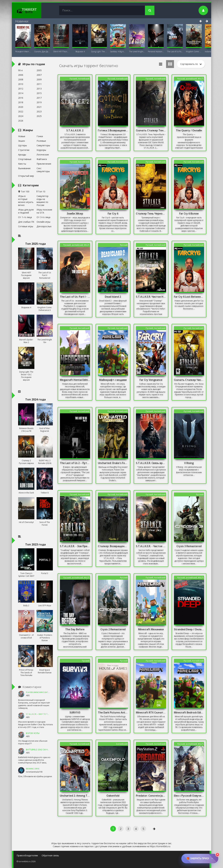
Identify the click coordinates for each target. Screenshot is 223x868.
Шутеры (22, 145)
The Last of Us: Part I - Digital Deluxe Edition (75, 297)
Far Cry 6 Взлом (189, 213)
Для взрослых (44, 226)
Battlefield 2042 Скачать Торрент (43, 750)
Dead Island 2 (113, 297)
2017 (39, 98)
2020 (21, 107)
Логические (43, 155)
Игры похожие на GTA (44, 211)
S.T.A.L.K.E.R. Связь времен (151, 463)
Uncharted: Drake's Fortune (113, 463)
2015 (39, 93)
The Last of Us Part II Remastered (175, 52)
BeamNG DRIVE (33, 769)
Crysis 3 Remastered (189, 546)
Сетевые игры (26, 226)
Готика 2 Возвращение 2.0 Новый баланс (113, 130)
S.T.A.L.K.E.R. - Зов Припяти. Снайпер (75, 546)
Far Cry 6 (113, 213)
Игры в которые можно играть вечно (26, 201)
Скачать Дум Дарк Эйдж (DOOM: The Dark (42, 52)
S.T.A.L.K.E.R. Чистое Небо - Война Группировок (151, 297)
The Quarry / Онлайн (189, 130)
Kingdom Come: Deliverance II (194, 52)
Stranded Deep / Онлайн (189, 629)
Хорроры (41, 150)
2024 (21, 116)
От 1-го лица (25, 217)
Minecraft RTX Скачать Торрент (151, 712)
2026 (21, 121)
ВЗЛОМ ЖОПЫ (33, 733)
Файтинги (42, 159)
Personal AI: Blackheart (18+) (156, 52)
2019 (39, 102)
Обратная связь (50, 855)
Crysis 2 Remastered (113, 629)
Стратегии (24, 150)
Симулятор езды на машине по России (43, 201)
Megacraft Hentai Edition (75, 380)
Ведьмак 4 (80, 52)
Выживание (24, 168)
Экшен (22, 141)
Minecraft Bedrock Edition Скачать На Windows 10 (189, 712)
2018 (21, 102)
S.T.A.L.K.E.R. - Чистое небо (151, 546)
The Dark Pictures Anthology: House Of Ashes (113, 712)
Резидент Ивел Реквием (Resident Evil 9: (23, 52)
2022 (21, 111)
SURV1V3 (75, 712)
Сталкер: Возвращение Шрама (113, 546)
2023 (39, 111)
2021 (39, 107)
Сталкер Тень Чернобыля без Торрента (151, 213)
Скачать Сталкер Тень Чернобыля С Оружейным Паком (151, 130)
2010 (21, 84)
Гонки (40, 136)
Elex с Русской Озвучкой (189, 796)
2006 (21, 75)
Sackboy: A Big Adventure (118, 52)
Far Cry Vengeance (151, 380)
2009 (39, 79)
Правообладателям (27, 855)
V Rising (189, 463)
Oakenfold (113, 796)
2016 (21, 98)
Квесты (22, 164)
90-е (20, 70)
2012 (21, 89)
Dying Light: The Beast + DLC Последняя (99, 52)
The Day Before (75, 629)
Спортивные (25, 159)
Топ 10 (41, 191)
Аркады (22, 155)
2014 (21, 93)
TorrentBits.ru (32, 10)
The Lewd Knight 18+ (137, 52)
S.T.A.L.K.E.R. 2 (75, 130)
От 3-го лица (43, 217)
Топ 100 (24, 191)
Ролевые (41, 141)
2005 (39, 70)
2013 (39, 89)
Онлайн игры (43, 222)
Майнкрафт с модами (113, 380)
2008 (21, 79)
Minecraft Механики (151, 629)
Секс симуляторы (43, 170)
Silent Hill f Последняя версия (61, 52)
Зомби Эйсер (75, 213)
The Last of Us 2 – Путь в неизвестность (75, 463)
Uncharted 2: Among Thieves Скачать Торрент (75, 796)
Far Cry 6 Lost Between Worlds (189, 297)
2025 (39, 116)
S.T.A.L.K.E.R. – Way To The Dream (41, 714)
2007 (39, 75)
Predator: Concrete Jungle (151, 796)
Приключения (44, 164)
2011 (39, 84)
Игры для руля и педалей (26, 211)
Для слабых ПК (26, 222)
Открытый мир (26, 176)
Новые (22, 136)
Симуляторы (43, 145)
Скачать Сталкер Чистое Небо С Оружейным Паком (189, 380)
